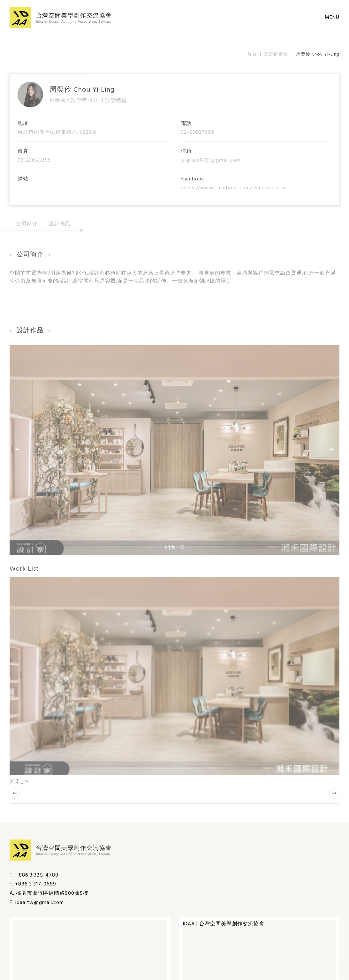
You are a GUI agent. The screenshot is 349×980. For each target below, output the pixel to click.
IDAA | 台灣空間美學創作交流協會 (224, 924)
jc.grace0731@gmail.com (211, 160)
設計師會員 (276, 54)
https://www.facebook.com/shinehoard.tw (234, 188)
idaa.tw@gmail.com (40, 903)
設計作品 (60, 224)
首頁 (252, 54)
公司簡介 (27, 224)
